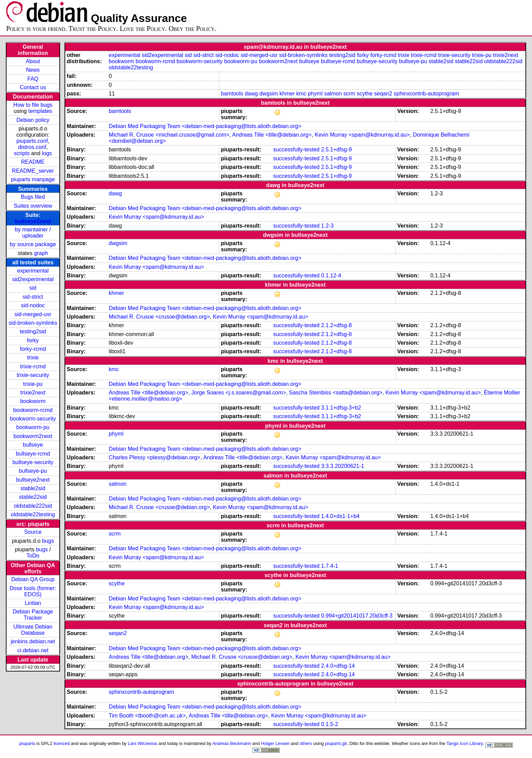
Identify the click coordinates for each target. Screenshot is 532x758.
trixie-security (33, 375)
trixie (33, 358)
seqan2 (383, 94)
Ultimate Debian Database (33, 630)
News (33, 70)
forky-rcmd (33, 349)
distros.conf (32, 147)
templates (40, 111)
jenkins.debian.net (33, 641)
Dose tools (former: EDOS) (33, 591)
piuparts (27, 743)
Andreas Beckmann (232, 743)
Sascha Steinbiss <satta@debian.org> (336, 393)
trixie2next (33, 393)
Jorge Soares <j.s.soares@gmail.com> (239, 393)
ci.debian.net (33, 650)
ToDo (33, 556)
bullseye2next (33, 221)
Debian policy (33, 120)
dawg (251, 94)
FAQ (33, 79)
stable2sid (33, 488)
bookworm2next (33, 436)
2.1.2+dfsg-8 (336, 325)
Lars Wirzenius (142, 743)
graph (41, 253)
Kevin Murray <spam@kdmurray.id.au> (362, 135)
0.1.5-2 (329, 724)
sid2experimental (33, 279)
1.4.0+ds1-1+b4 (340, 516)
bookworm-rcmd (33, 410)
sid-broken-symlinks (33, 323)
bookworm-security (33, 419)
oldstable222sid (33, 506)
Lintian (33, 603)
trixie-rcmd (33, 366)
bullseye (33, 445)
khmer (287, 94)
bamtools (232, 94)
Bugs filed (33, 197)
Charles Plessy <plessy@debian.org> (155, 457)
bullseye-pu (33, 471)
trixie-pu (33, 384)
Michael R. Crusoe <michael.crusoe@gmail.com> (169, 135)
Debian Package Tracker (33, 615)
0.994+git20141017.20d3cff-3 (357, 616)
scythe (365, 94)
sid (33, 288)
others (306, 743)
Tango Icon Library (465, 743)
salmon (333, 94)
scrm (349, 94)
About (33, 61)
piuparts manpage (33, 179)
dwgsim (269, 94)
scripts (22, 153)
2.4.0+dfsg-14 (338, 666)
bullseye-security (33, 462)
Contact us (33, 87)
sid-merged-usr (33, 314)
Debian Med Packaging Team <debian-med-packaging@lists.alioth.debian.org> (205, 126)
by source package (33, 244)
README (33, 162)
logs (47, 153)
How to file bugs (33, 105)
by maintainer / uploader (33, 233)
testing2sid (33, 331)
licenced (62, 743)
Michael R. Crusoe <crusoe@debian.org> (159, 317)
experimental (33, 271)
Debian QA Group (33, 579)
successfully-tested (296, 150)
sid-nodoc (33, 305)
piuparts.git (336, 743)
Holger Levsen (276, 743)
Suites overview (33, 206)
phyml (315, 94)
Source (33, 532)
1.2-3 (327, 226)
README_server (33, 171)
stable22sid (33, 497)
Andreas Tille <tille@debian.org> (272, 135)
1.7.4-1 (329, 566)
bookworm (33, 401)
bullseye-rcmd (33, 454)
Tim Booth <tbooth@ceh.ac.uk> (147, 716)
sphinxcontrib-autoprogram (426, 94)
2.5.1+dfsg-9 (336, 150)
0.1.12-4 (331, 275)
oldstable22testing (33, 514)
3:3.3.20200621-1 (342, 466)
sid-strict (33, 297)
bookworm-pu (33, 427)
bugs (48, 541)
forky (33, 340)
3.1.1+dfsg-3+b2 (341, 408)
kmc (301, 94)
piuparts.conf (32, 141)
